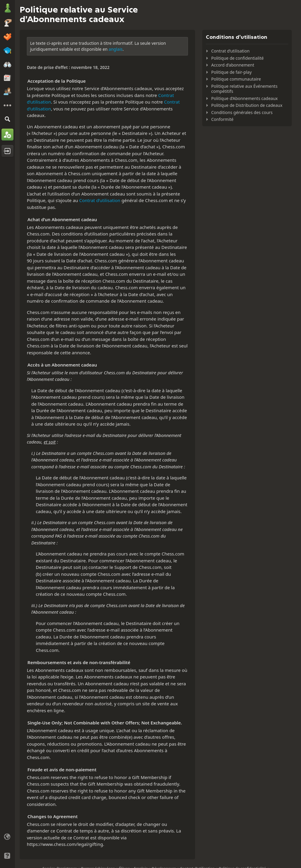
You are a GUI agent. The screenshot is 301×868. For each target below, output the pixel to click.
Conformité (222, 119)
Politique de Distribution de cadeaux (247, 105)
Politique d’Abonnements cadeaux (244, 98)
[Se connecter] (7, 151)
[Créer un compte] (7, 135)
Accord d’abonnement (233, 65)
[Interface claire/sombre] (7, 846)
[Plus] (7, 105)
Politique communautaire (236, 79)
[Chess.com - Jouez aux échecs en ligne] (7, 9)
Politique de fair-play (231, 72)
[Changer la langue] (7, 837)
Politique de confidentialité (237, 58)
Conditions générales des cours (242, 112)
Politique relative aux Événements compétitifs (244, 89)
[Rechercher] (7, 119)
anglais (116, 49)
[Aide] (7, 856)
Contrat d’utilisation (100, 200)
